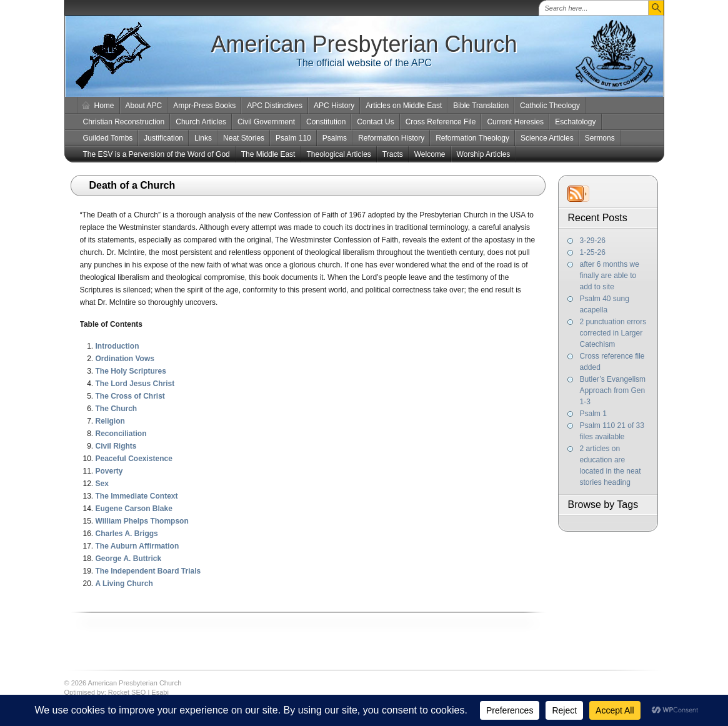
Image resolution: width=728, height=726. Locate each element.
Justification (163, 138)
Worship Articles (484, 154)
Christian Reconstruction (124, 122)
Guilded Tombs (108, 138)
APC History (334, 106)
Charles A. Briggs (127, 534)
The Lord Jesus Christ (135, 384)
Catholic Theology (550, 106)
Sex (102, 484)
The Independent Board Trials (148, 571)
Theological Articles (338, 154)
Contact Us (375, 122)
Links (203, 138)
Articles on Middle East (404, 106)
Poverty (109, 471)
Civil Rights (116, 446)
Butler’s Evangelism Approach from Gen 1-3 (613, 390)
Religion (110, 421)
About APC (144, 106)
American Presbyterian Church (364, 44)
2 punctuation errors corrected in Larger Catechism (613, 333)
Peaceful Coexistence (134, 459)
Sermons (600, 138)
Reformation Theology (472, 138)
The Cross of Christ (130, 396)
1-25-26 (593, 252)
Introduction (117, 346)
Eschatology (575, 122)
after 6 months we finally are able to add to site (610, 276)
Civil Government (266, 122)
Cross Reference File (441, 122)
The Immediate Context (137, 496)
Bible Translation (481, 106)
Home (104, 106)
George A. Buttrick (129, 559)
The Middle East (268, 154)
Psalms (335, 138)
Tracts (393, 154)
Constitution (326, 122)
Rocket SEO (127, 692)
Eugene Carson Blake (134, 509)
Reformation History (391, 138)
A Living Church (124, 584)
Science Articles (547, 138)
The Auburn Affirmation (137, 546)
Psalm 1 (593, 414)
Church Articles (201, 122)
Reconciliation (121, 434)
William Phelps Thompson (142, 521)
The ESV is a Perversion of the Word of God (157, 154)
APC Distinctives (275, 106)
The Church (117, 409)
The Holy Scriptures (131, 371)
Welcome (430, 154)
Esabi (160, 692)
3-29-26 (593, 241)
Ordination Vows (125, 359)
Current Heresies (515, 122)
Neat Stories (244, 138)
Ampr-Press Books (204, 106)
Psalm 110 (293, 138)
